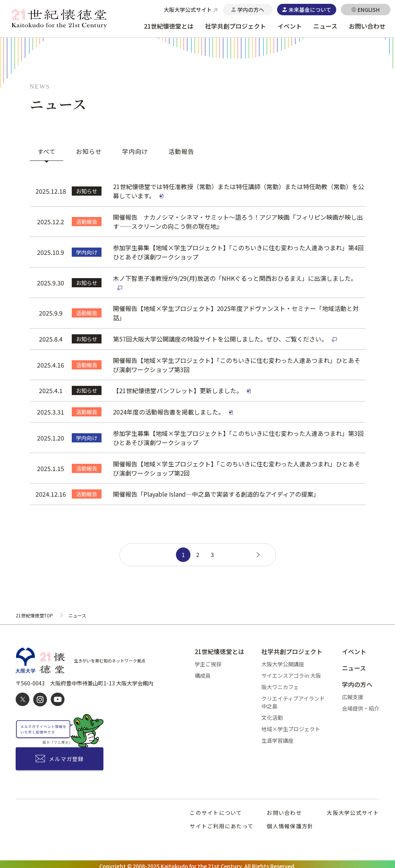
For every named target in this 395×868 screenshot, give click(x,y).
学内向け (135, 151)
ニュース (325, 26)
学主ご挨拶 (208, 661)
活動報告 (181, 151)
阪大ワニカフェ (280, 684)
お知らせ (89, 151)
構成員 (203, 672)
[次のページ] (257, 551)
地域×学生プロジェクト (291, 726)
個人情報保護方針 (290, 822)
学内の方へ (357, 682)
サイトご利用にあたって (222, 822)
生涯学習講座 (277, 737)
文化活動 (272, 714)
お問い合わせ (367, 26)
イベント (290, 26)
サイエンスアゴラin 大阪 (291, 672)
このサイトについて (216, 809)
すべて (47, 151)
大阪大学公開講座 (283, 661)
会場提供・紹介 (361, 706)
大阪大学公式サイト (353, 809)
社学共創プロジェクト (235, 26)
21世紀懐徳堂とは (169, 26)
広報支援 (353, 695)
